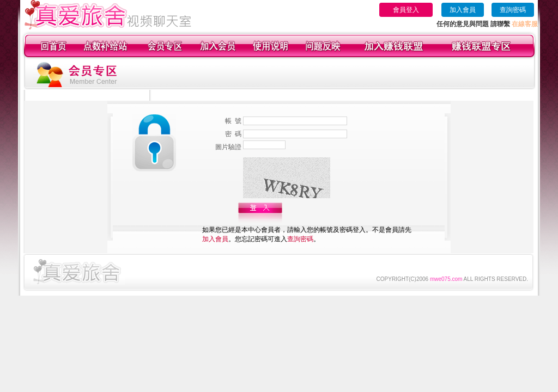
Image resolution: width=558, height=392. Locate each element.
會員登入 (406, 10)
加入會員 (463, 10)
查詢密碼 (513, 10)
